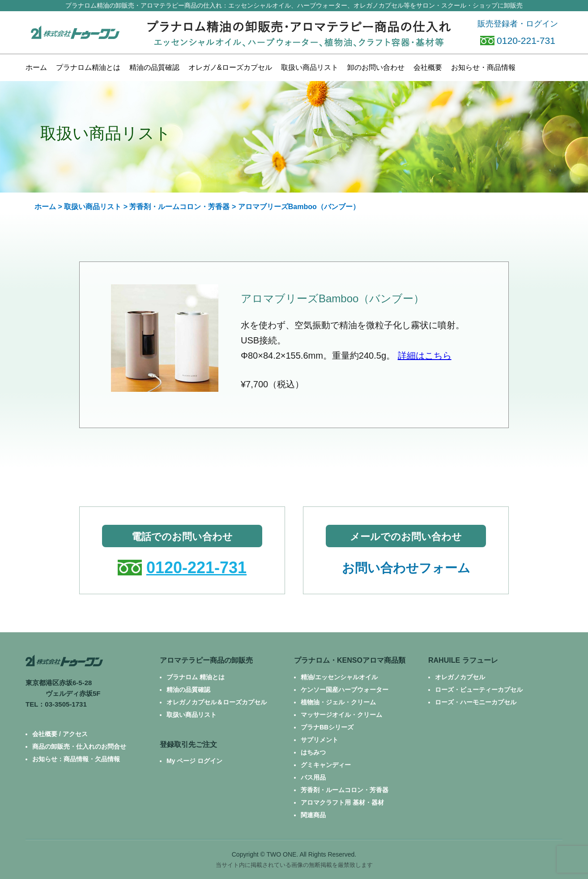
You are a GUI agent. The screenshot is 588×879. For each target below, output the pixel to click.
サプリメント (320, 740)
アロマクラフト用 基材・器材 (342, 802)
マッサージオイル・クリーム (341, 715)
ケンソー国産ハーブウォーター (345, 690)
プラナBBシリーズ (327, 727)
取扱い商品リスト (93, 207)
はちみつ (313, 752)
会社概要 (428, 67)
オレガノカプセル (460, 677)
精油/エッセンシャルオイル (339, 677)
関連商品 (313, 815)
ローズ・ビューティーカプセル (479, 690)
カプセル (230, 67)
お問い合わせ (376, 67)
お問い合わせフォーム (406, 568)
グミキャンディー (326, 765)
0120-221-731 (518, 41)
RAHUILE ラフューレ (463, 660)
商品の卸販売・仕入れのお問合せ (79, 746)
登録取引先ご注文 (188, 744)
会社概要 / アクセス (60, 734)
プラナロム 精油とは (196, 677)
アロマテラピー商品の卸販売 (206, 660)
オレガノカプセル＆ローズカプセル (217, 702)
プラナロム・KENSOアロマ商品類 (350, 660)
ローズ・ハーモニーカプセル (476, 702)
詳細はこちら (425, 356)
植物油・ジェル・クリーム (338, 702)
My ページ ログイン (194, 761)
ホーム (36, 67)
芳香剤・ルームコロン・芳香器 (179, 207)
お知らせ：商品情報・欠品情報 (76, 759)
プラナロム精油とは (88, 67)
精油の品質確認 (154, 67)
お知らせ (483, 67)
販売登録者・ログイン (518, 24)
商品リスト (310, 67)
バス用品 (313, 777)
